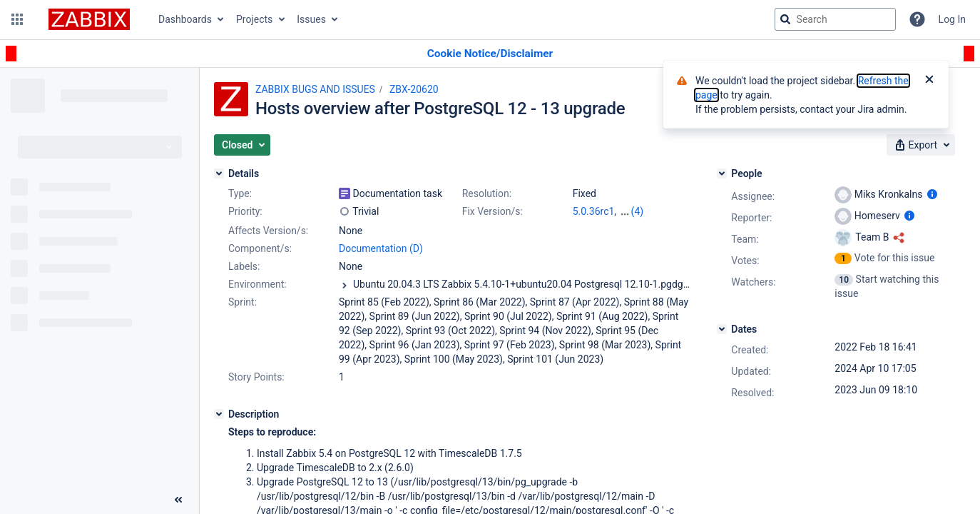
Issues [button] (311, 19)
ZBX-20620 (414, 89)
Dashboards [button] (185, 19)
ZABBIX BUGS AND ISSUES (315, 89)
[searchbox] (835, 19)
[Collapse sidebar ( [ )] (178, 500)
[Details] (219, 173)
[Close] (929, 81)
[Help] (917, 19)
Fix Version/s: (492, 211)
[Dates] (722, 329)
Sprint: (243, 302)
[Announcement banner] (490, 54)
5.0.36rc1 (594, 211)
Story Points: (256, 377)
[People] (722, 173)
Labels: (244, 266)
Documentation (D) (381, 248)
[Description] (219, 414)
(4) (638, 211)
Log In (952, 19)
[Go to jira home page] (89, 19)
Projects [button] (254, 19)
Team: (745, 239)
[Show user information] (932, 194)
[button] (17, 19)
